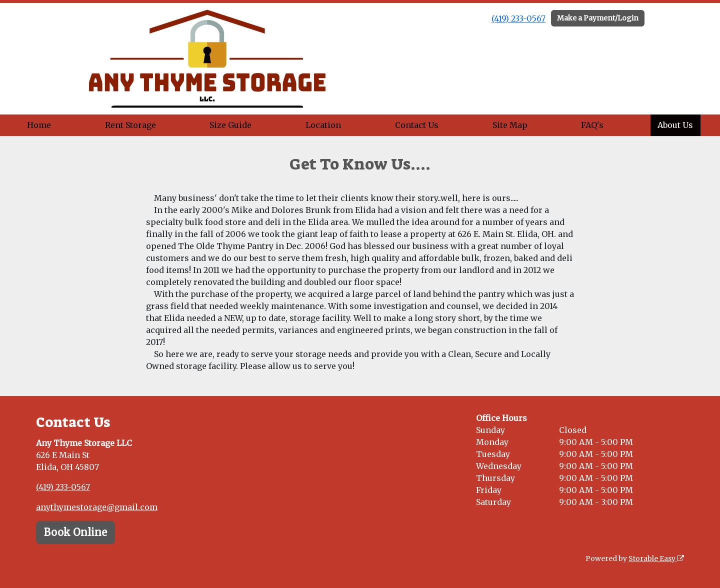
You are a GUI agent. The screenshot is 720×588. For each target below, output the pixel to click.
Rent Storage (130, 125)
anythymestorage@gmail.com (97, 507)
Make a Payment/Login (598, 18)
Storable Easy (656, 558)
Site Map (510, 125)
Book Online (75, 532)
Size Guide (230, 125)
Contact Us (417, 125)
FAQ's (592, 125)
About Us (675, 125)
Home (39, 125)
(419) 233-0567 (518, 18)
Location (323, 125)
